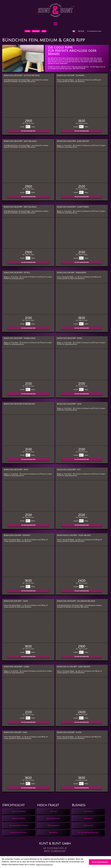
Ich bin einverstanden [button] (100, 862)
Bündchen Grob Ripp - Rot (69, 470)
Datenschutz (88, 825)
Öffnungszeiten (53, 825)
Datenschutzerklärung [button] (44, 865)
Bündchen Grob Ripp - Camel (17, 667)
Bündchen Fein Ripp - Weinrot (17, 535)
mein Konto (88, 811)
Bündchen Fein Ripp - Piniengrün (72, 273)
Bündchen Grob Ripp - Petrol (17, 273)
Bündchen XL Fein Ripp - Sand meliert (74, 667)
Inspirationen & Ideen (19, 832)
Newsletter (53, 832)
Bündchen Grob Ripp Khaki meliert (19, 404)
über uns (53, 811)
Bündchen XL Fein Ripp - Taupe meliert (74, 535)
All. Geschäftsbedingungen (88, 832)
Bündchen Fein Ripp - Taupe (16, 601)
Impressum (88, 818)
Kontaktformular (53, 818)
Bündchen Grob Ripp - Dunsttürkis (73, 207)
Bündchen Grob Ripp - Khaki (70, 338)
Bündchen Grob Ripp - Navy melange (20, 141)
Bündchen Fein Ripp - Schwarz (71, 75)
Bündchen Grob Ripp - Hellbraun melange (76, 601)
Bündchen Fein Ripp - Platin (69, 732)
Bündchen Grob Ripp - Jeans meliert (73, 141)
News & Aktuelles (19, 811)
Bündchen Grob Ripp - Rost (16, 470)
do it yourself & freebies (19, 825)
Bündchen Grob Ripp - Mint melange (20, 207)
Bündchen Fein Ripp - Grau (16, 732)
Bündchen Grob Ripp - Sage (69, 404)
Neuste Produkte (19, 818)
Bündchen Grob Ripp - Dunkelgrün (20, 338)
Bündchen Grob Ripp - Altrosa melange (22, 75)
